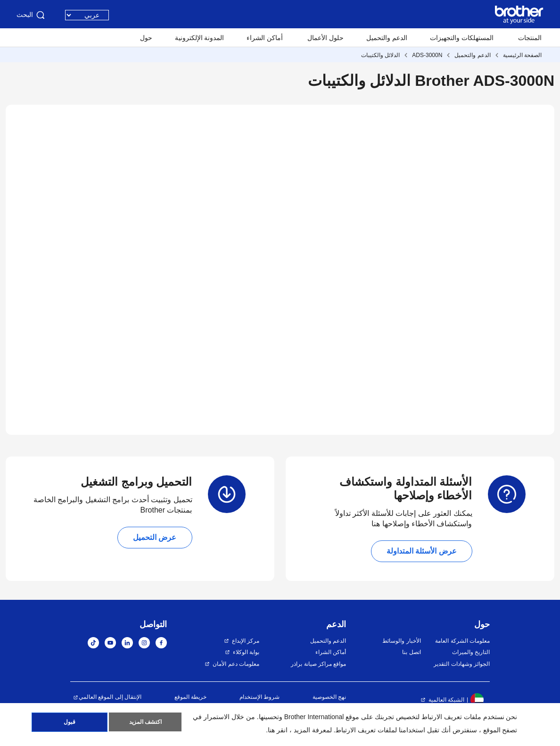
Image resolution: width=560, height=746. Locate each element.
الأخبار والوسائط (401, 641)
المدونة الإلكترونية (200, 38)
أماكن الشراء (265, 38)
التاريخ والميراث (471, 652)
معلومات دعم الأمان (236, 664)
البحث (31, 15)
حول (146, 38)
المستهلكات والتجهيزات (462, 38)
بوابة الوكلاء (246, 652)
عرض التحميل (155, 537)
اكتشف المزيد (145, 723)
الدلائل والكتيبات (380, 55)
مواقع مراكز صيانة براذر (318, 664)
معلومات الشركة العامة (462, 641)
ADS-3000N (427, 55)
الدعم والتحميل (387, 38)
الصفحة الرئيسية (522, 55)
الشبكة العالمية (446, 700)
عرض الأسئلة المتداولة (422, 551)
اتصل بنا (411, 652)
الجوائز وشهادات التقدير (462, 664)
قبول (70, 723)
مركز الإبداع (246, 641)
